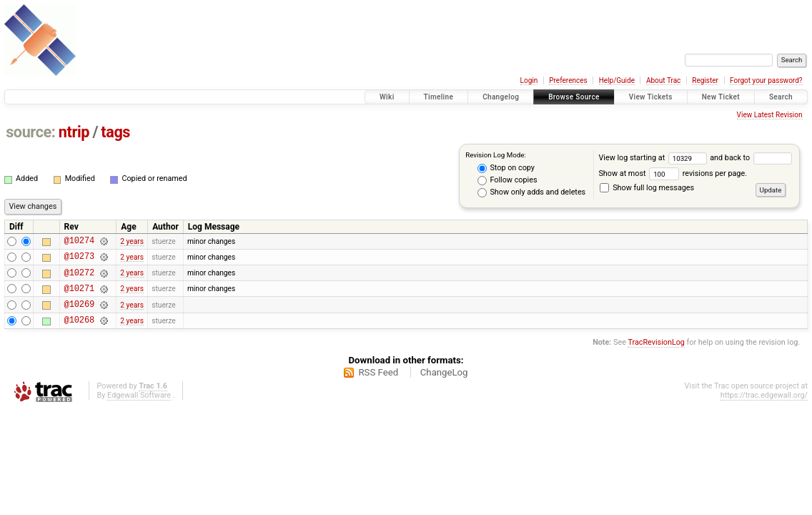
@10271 (79, 296)
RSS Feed (378, 385)
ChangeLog (444, 385)
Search (781, 97)
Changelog (501, 97)
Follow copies (508, 180)
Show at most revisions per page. (673, 173)
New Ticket (721, 97)
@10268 (79, 332)
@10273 (79, 260)
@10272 (79, 279)
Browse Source (574, 97)
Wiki (387, 97)
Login (529, 80)
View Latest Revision (770, 115)
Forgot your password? (766, 80)
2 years (132, 242)
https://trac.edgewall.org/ (764, 408)
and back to (751, 158)
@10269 (79, 314)
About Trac (663, 80)
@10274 (79, 242)
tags (115, 132)
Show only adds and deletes (531, 192)
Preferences (568, 80)
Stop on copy (506, 168)
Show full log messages (647, 188)
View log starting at (654, 158)
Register (705, 80)
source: (30, 132)
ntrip (74, 132)
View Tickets (651, 97)
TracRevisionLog (656, 355)
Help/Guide (617, 80)
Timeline (439, 97)
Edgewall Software (139, 408)
